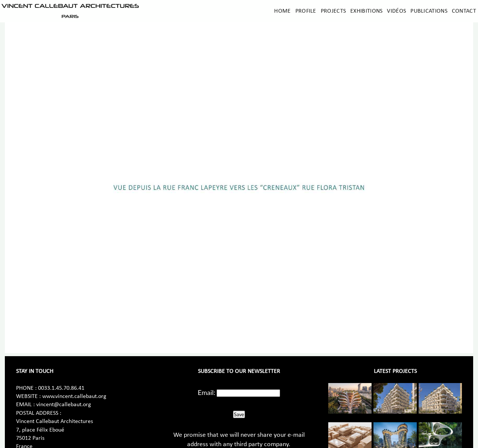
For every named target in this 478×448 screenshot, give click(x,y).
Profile (306, 11)
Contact (464, 11)
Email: (207, 392)
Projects (333, 11)
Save (239, 414)
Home (282, 11)
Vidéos (396, 11)
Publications (429, 11)
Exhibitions (366, 11)
